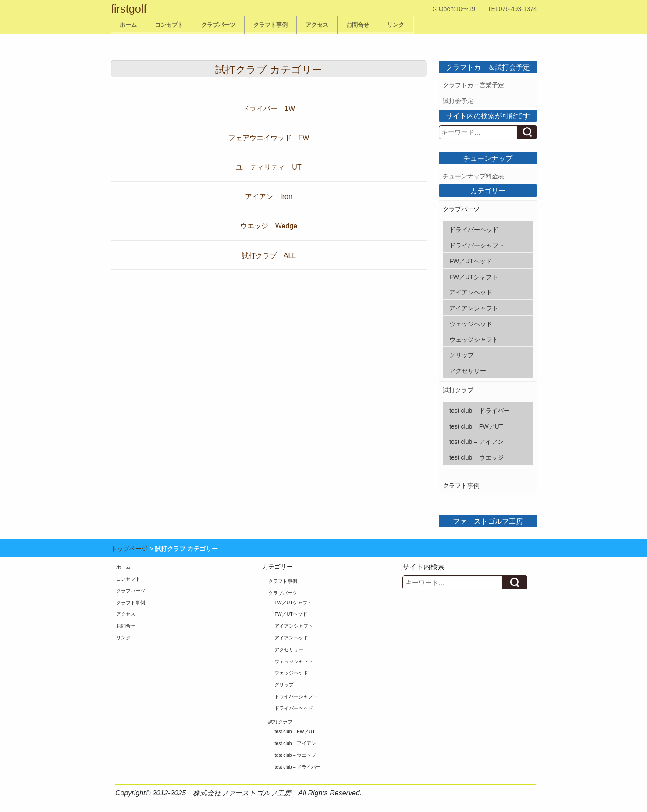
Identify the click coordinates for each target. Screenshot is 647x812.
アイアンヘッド (471, 292)
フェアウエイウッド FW (269, 138)
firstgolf (129, 9)
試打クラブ (458, 390)
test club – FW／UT (476, 426)
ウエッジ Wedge (269, 226)
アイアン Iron (269, 197)
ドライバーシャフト (477, 245)
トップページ (129, 549)
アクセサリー (468, 371)
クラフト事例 (270, 25)
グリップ (462, 355)
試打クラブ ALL (269, 256)
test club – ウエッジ (476, 457)
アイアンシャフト (474, 308)
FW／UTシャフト (473, 277)
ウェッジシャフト (474, 340)
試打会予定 (458, 101)
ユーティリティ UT (268, 167)
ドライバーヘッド (474, 230)
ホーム (128, 25)
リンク (396, 25)
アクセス (317, 25)
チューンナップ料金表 (473, 176)
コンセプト (169, 25)
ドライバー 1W (269, 108)
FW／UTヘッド (470, 261)
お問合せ (358, 25)
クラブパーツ (218, 25)
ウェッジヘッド (471, 324)
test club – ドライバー (480, 411)
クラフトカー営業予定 (473, 85)
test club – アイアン (476, 442)
